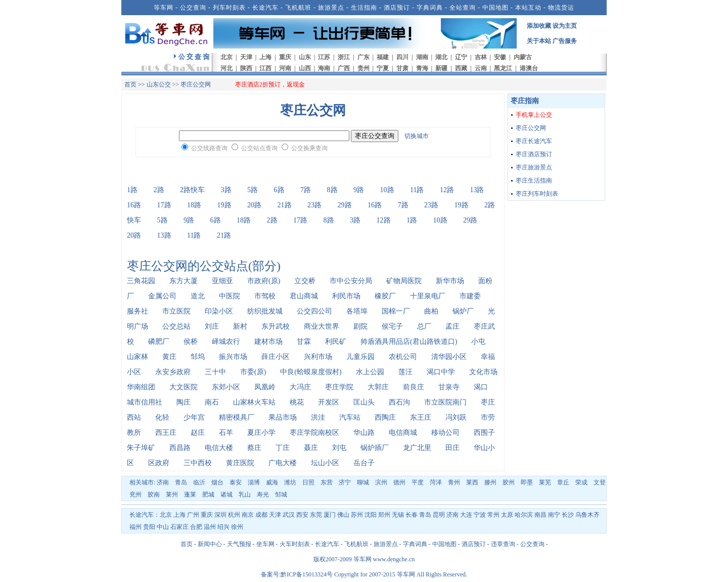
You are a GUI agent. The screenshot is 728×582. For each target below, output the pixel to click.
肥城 (208, 495)
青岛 (181, 482)
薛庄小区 (276, 357)
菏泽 (436, 482)
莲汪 (405, 372)
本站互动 (528, 8)
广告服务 (565, 41)
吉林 (481, 57)
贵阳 (149, 527)
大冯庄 (300, 387)
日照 (308, 482)
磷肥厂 (159, 342)
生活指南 (364, 8)
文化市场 (483, 372)
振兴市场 (233, 357)
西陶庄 (385, 417)
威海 (272, 482)
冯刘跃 (456, 417)
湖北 (441, 57)
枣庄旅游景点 (534, 167)
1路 (132, 190)
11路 (417, 190)
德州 (399, 482)
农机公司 (403, 357)
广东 (363, 57)
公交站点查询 (259, 148)
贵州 (363, 68)
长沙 (568, 515)
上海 (265, 57)
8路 (332, 190)
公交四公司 (314, 311)
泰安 (236, 482)
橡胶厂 (385, 296)
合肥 (196, 527)
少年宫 (194, 417)
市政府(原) (264, 281)
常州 (493, 515)
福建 (383, 57)
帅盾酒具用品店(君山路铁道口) (409, 342)
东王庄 (421, 417)
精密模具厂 (237, 417)
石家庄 (179, 527)
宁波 (480, 515)
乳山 (245, 495)
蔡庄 (254, 448)
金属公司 (162, 296)
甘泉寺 (449, 387)
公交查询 (193, 8)
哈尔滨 (524, 515)
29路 (345, 205)
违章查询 (503, 544)
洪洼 (318, 417)
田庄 (452, 448)
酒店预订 (397, 8)
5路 (253, 190)
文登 (600, 482)
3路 (226, 190)
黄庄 (169, 357)
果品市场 (283, 417)
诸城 (226, 495)
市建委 (470, 296)
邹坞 (198, 357)
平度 (418, 482)
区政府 (159, 463)
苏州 (357, 515)
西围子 (484, 433)
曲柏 (431, 311)
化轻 (162, 417)
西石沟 (399, 402)
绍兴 (223, 527)
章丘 (563, 482)
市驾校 (265, 296)
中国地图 (495, 8)
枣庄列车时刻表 (537, 194)
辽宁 (461, 57)
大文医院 (184, 387)
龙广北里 (417, 448)
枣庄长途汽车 (534, 141)
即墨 (527, 482)
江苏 (324, 57)
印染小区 (219, 311)
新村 (240, 326)
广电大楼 (283, 463)
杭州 (234, 515)
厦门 (330, 515)
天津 (246, 57)
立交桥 (305, 281)
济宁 (345, 482)
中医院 (230, 296)
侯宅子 (392, 326)
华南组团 (141, 387)
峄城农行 (226, 342)
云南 (481, 68)
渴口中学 (441, 372)
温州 (210, 527)
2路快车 (192, 190)
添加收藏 (539, 26)
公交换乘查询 (309, 148)
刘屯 (339, 448)
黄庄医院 (240, 463)
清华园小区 (449, 357)
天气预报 (239, 544)
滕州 (490, 482)
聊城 (363, 482)
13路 (477, 190)
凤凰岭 (265, 387)
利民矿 (336, 342)
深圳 (220, 515)
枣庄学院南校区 (314, 433)
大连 (466, 515)
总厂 (424, 326)
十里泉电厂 (428, 296)
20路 (254, 205)
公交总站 (176, 326)
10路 (387, 190)
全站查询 (463, 8)
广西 (344, 68)
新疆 (441, 68)
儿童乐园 (360, 357)
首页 (130, 84)
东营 (327, 482)
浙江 (344, 57)
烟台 (217, 482)
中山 (163, 527)
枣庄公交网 (531, 128)
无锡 (398, 515)
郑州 (384, 515)
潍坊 (290, 482)
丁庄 (283, 448)
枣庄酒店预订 (534, 154)
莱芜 (545, 482)
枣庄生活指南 (534, 181)
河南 (285, 68)
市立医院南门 (445, 402)
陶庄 (184, 402)
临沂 (199, 482)
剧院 (360, 326)
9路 (359, 190)
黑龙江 (503, 68)
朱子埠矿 (141, 448)
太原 (507, 515)
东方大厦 (184, 281)
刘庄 (212, 326)
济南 (163, 482)
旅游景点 (331, 8)
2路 (159, 190)
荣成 (581, 482)
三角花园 (141, 281)
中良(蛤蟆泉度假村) (311, 372)
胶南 (154, 495)
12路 (447, 190)
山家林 (138, 357)
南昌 (540, 515)
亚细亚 (222, 281)
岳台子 (364, 463)
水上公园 (370, 372)
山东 (305, 57)
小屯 (478, 342)
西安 (302, 515)
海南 (324, 68)
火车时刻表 (295, 544)
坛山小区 (325, 463)
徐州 (237, 527)
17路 (164, 205)
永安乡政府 (173, 372)
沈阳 (371, 515)
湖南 (422, 57)
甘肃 (402, 68)
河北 (226, 68)
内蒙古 (523, 57)
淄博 (254, 482)
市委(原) (253, 372)
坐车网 (265, 544)
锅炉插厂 (375, 448)
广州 (193, 515)
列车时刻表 (229, 8)
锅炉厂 (463, 311)
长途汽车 (265, 8)
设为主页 (565, 26)
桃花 (297, 402)
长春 (412, 515)
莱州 (172, 495)
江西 (265, 68)
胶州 (509, 482)
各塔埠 (357, 311)
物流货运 (561, 8)
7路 (306, 190)
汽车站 (350, 417)
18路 (194, 205)
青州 (454, 482)
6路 (279, 190)
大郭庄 (378, 387)
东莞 (316, 515)
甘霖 (304, 342)
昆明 (439, 515)
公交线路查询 (209, 148)
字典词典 (430, 8)
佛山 (343, 515)
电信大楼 (219, 448)
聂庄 (311, 448)
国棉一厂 (396, 311)
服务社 (138, 311)
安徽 (500, 57)
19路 (224, 205)
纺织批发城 (265, 311)
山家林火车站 (254, 402)
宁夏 (383, 68)
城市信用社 (145, 402)
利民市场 (346, 296)
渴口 (481, 387)
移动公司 (445, 433)
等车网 (164, 8)
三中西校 (198, 463)
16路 (134, 205)
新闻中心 (210, 544)
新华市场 (450, 281)
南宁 (554, 515)
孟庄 (452, 326)
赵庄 (198, 433)
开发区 (329, 402)
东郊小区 (226, 387)
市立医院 (176, 311)
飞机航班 (298, 8)
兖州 (135, 495)
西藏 (461, 68)
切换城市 (417, 136)
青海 (422, 68)
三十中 (215, 372)
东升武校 (276, 326)
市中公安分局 (351, 281)
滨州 (381, 482)
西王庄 (166, 433)
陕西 (246, 68)
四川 (402, 57)
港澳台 (529, 68)
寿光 (263, 495)
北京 (226, 57)
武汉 (289, 515)
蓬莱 (190, 495)
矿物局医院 (404, 281)
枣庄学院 (339, 387)
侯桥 (191, 342)
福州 (135, 527)
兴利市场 (318, 357)
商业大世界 (322, 326)
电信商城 (403, 433)
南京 (248, 515)
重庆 (285, 57)
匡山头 (364, 402)
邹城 (281, 495)
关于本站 (539, 41)
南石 (212, 402)
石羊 (226, 433)
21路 (285, 205)
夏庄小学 (261, 433)
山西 (305, 68)
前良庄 (414, 387)
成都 (261, 515)
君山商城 (304, 296)
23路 (314, 205)
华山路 (364, 433)
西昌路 (180, 448)
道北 (198, 296)
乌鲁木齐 (587, 515)
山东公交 (159, 84)
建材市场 (268, 342)
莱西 (472, 482)
